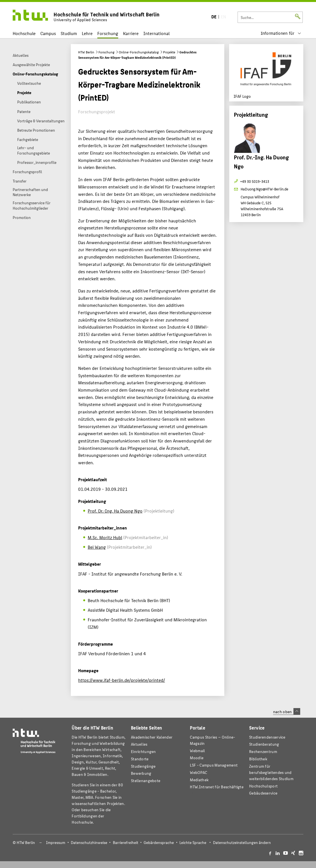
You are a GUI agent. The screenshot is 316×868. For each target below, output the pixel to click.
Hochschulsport (263, 786)
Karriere (131, 33)
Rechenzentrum (263, 751)
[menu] (281, 33)
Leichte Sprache (193, 842)
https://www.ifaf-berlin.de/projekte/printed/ (122, 680)
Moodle (197, 758)
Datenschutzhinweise (89, 842)
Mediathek (199, 780)
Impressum (56, 842)
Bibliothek (258, 759)
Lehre (87, 33)
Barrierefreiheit (126, 842)
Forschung (108, 33)
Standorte (140, 759)
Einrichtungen (143, 751)
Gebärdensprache (159, 842)
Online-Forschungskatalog (139, 52)
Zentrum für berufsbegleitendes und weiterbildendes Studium (271, 772)
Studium (69, 33)
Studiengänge (143, 766)
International (156, 33)
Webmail (197, 751)
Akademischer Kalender (152, 737)
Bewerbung (141, 773)
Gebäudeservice (263, 793)
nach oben (287, 711)
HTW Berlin (86, 52)
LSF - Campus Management (214, 765)
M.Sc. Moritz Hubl (105, 537)
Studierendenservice (267, 737)
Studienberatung (264, 744)
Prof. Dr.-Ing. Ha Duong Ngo (115, 511)
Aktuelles (139, 744)
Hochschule (24, 33)
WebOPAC (198, 772)
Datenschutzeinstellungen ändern (242, 842)
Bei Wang (97, 547)
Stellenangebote (146, 781)
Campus (48, 33)
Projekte (169, 52)
